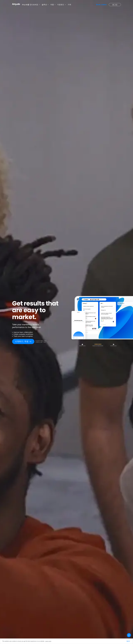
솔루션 (45, 5)
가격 (70, 5)
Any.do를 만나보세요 (30, 5)
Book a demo (101, 5)
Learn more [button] (48, 641)
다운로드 (61, 5)
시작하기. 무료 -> (23, 341)
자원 (52, 5)
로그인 (115, 5)
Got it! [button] (128, 641)
